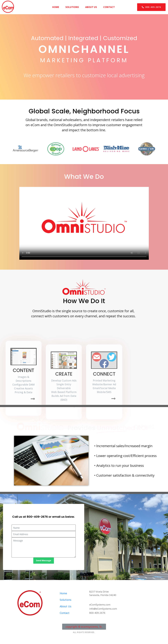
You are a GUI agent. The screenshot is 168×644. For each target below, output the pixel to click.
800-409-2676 (37, 517)
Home (56, 7)
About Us (91, 7)
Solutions (72, 7)
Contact (109, 7)
